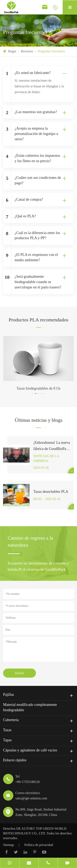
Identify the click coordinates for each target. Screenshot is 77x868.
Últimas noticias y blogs (38, 420)
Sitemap (8, 845)
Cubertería (11, 720)
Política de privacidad (39, 845)
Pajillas (9, 695)
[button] (33, 394)
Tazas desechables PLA (51, 492)
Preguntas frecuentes (51, 51)
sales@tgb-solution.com (31, 798)
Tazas (7, 730)
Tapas (7, 740)
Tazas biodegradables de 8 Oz (38, 388)
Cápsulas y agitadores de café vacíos (30, 750)
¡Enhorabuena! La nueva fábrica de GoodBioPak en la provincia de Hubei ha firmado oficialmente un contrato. (52, 446)
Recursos (27, 51)
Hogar (12, 51)
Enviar (20, 673)
